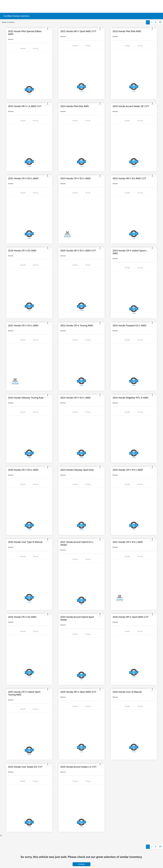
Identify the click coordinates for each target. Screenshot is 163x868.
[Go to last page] (160, 22)
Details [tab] (23, 48)
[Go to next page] (156, 22)
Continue (81, 864)
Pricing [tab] (36, 48)
